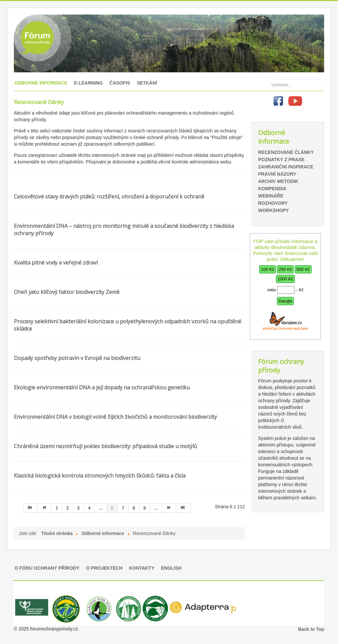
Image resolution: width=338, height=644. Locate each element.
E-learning (88, 83)
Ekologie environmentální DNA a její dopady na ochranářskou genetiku (102, 387)
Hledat (268, 70)
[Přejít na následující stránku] (169, 508)
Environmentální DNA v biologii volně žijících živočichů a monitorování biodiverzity (115, 417)
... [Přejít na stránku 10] (156, 508)
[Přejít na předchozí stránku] (45, 508)
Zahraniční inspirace (286, 167)
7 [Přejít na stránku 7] (123, 508)
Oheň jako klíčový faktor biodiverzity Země (67, 292)
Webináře (271, 196)
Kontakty (142, 568)
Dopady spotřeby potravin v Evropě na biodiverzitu (77, 358)
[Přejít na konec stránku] (183, 508)
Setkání (147, 83)
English (171, 568)
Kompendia (272, 189)
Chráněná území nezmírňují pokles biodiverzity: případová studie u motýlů (105, 446)
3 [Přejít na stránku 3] (79, 508)
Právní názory (277, 174)
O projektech (104, 568)
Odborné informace (41, 83)
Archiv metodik (278, 181)
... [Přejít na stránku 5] (101, 508)
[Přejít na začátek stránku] (30, 508)
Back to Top (311, 629)
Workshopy (273, 210)
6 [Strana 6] (112, 508)
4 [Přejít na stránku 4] (89, 508)
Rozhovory (273, 203)
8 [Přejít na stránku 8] (134, 508)
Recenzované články (286, 152)
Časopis (120, 83)
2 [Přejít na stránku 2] (68, 508)
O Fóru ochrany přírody (47, 568)
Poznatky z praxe (281, 160)
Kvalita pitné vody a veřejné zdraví (56, 263)
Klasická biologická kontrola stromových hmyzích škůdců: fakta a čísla (100, 476)
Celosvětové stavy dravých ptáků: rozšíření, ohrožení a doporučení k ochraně (109, 197)
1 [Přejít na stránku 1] (57, 508)
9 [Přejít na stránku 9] (145, 508)
